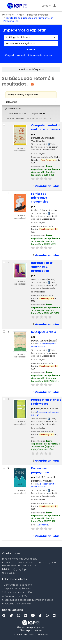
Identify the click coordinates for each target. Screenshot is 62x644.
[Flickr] (55, 616)
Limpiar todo (38, 114)
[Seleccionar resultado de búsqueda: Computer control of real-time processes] (4, 125)
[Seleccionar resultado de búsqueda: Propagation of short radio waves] (4, 399)
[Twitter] (12, 616)
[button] (46, 6)
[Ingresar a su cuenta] (55, 6)
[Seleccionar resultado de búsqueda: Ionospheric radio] (4, 332)
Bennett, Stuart (44, 138)
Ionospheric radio (44, 332)
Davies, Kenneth (44, 341)
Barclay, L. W (42, 481)
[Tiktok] (41, 616)
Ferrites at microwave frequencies (40, 198)
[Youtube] (34, 616)
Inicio (21, 15)
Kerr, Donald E (48, 409)
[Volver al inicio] (53, 635)
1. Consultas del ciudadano (17, 585)
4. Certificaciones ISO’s (15, 596)
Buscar (31, 49)
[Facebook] (5, 616)
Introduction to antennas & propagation (42, 267)
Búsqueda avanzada (38, 15)
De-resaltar (13, 109)
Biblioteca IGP (8, 6)
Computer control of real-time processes (46, 127)
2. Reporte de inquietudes (16, 588)
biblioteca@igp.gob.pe (15, 569)
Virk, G (39, 141)
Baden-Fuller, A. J (45, 210)
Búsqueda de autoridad (41, 55)
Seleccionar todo (18, 114)
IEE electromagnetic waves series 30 (43, 485)
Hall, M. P (45, 477)
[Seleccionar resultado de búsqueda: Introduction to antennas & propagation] (4, 262)
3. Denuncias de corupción (17, 592)
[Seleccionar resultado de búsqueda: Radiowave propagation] (4, 468)
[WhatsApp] (48, 616)
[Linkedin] (26, 616)
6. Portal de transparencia (16, 604)
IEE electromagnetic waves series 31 (43, 345)
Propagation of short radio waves (46, 402)
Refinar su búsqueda (32, 69)
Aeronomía (43, 525)
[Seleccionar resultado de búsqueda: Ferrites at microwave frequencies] (4, 193)
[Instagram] (19, 616)
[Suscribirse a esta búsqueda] (32, 84)
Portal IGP (9, 15)
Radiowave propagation (40, 470)
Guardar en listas (45, 186)
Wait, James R (43, 279)
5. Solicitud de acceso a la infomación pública (28, 600)
